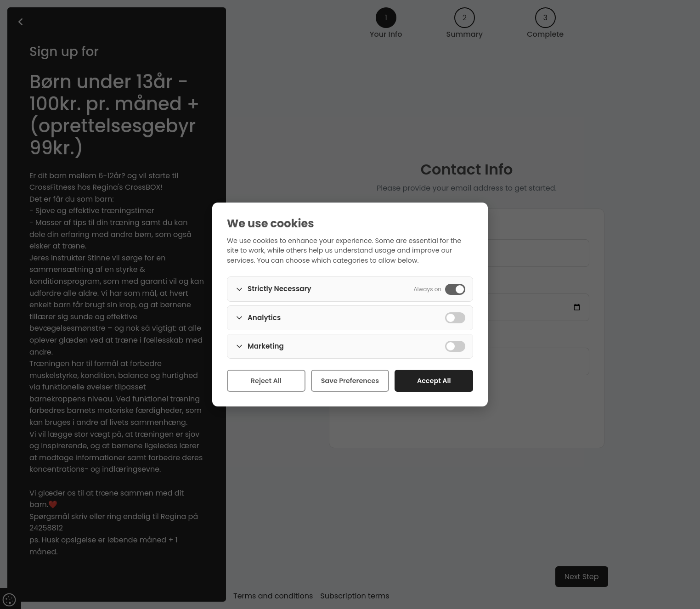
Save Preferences (350, 381)
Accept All (434, 381)
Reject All (266, 381)
